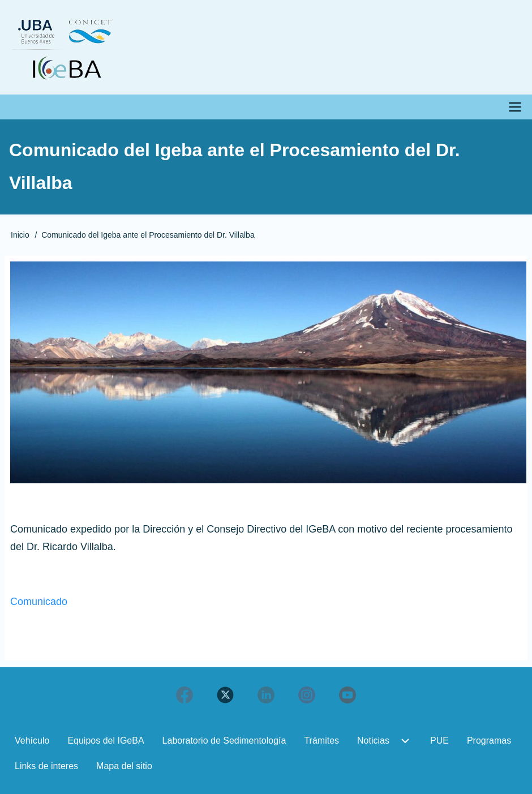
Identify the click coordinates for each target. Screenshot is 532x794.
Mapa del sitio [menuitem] (124, 766)
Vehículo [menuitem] (32, 741)
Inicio (20, 235)
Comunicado (39, 602)
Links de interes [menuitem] (46, 766)
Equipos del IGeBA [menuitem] (106, 741)
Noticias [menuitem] (373, 741)
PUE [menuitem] (439, 741)
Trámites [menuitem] (321, 741)
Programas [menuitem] (489, 741)
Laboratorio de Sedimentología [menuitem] (224, 741)
